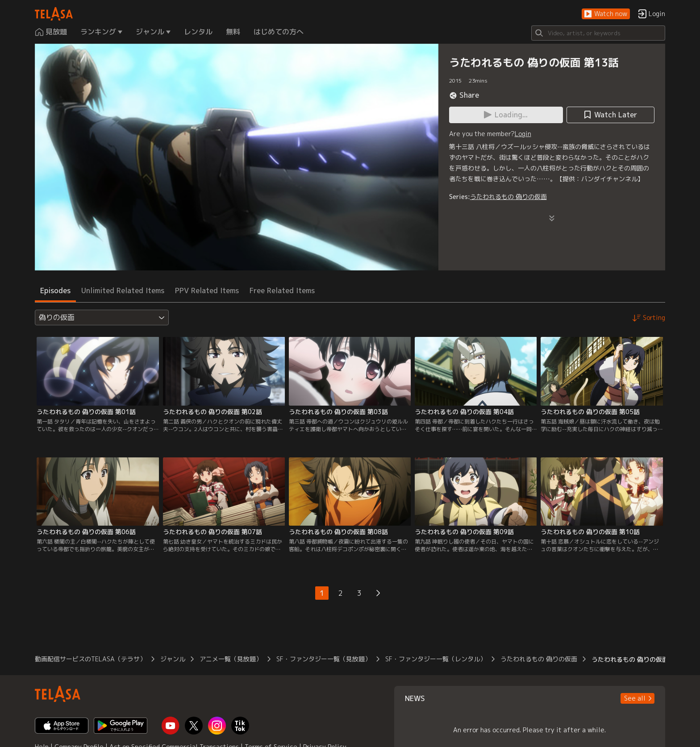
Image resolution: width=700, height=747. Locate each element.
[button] (606, 14)
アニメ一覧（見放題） (231, 659)
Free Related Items (282, 290)
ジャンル (173, 659)
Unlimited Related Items (123, 290)
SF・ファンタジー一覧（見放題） (324, 659)
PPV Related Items (207, 290)
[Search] (598, 33)
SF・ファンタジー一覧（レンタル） (436, 659)
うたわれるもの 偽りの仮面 (508, 197)
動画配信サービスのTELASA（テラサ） (90, 659)
